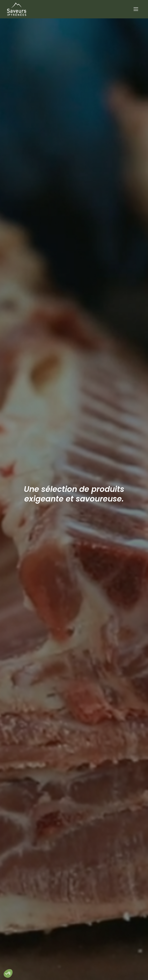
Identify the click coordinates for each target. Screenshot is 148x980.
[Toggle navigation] (136, 9)
